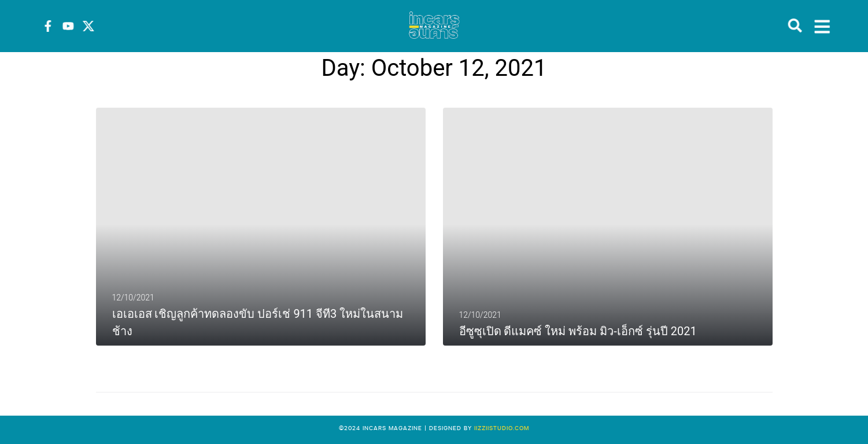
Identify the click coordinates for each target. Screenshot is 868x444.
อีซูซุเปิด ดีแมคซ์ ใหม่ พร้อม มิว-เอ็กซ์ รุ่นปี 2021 (578, 331)
